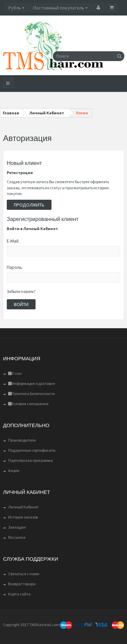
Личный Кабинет (23, 507)
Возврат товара (22, 584)
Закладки (17, 527)
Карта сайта (19, 594)
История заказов (23, 517)
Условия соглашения (28, 404)
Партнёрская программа (30, 460)
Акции (14, 470)
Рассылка (17, 537)
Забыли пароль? (21, 291)
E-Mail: (13, 241)
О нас (15, 373)
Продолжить (29, 205)
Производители (22, 440)
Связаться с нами (24, 574)
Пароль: (15, 267)
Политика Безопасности (31, 394)
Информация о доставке (31, 383)
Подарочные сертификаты (32, 450)
